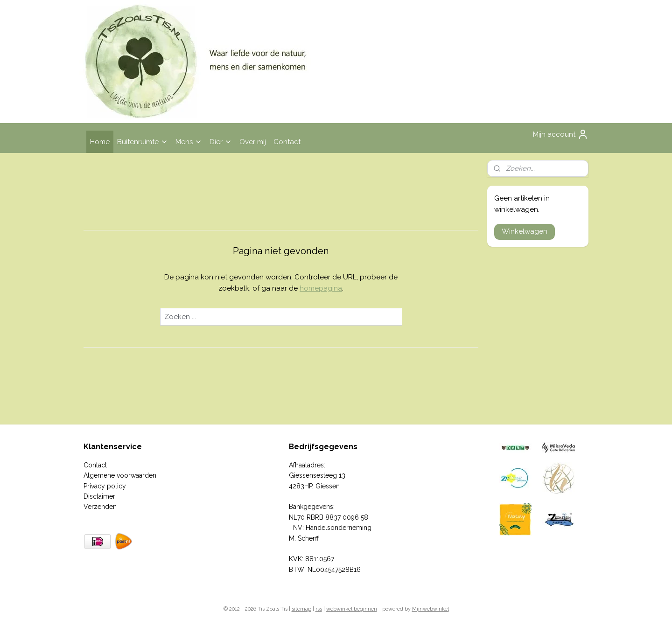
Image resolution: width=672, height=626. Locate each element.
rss (319, 609)
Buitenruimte (143, 142)
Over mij (253, 142)
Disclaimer (99, 496)
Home (100, 142)
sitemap (301, 609)
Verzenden (100, 507)
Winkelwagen (525, 231)
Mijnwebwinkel (430, 609)
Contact (287, 142)
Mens (189, 142)
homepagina (321, 288)
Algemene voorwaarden (120, 475)
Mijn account (561, 134)
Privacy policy (105, 486)
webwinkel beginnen (352, 609)
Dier (221, 142)
